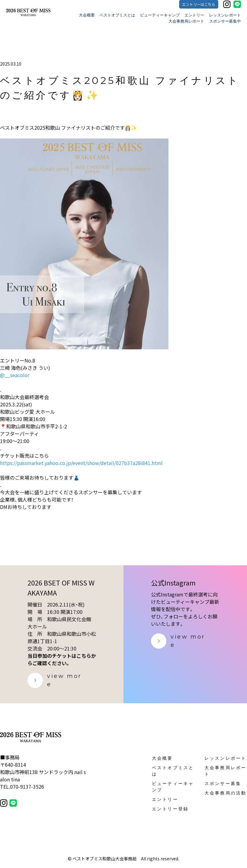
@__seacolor (15, 375)
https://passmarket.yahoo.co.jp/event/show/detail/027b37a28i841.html (81, 463)
